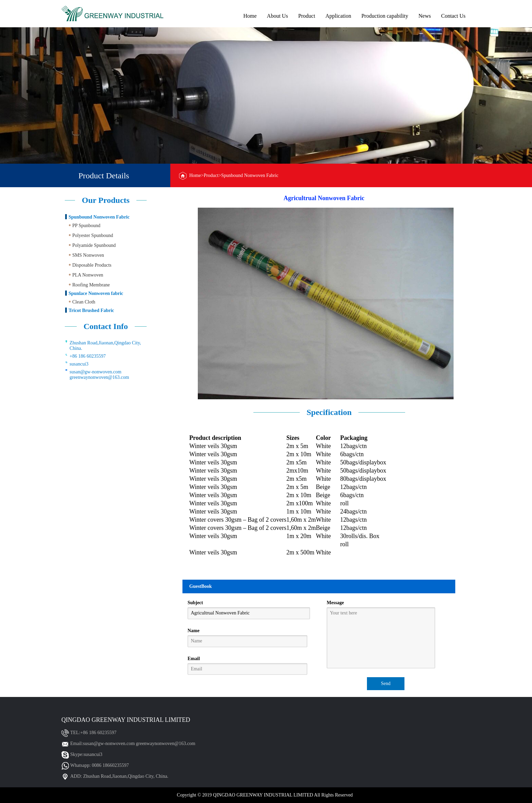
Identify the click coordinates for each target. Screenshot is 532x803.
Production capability (385, 16)
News (425, 16)
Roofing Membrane (91, 285)
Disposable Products (92, 265)
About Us (278, 16)
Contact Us (453, 16)
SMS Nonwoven (88, 255)
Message (335, 603)
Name (194, 631)
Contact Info (106, 326)
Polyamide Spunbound (94, 245)
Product (307, 16)
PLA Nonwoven (88, 275)
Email (194, 659)
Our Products (106, 200)
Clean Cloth (84, 302)
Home (250, 16)
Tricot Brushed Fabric (91, 310)
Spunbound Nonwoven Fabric (99, 217)
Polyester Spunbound (93, 235)
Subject (195, 603)
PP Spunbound (86, 226)
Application (338, 16)
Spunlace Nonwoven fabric (96, 293)
